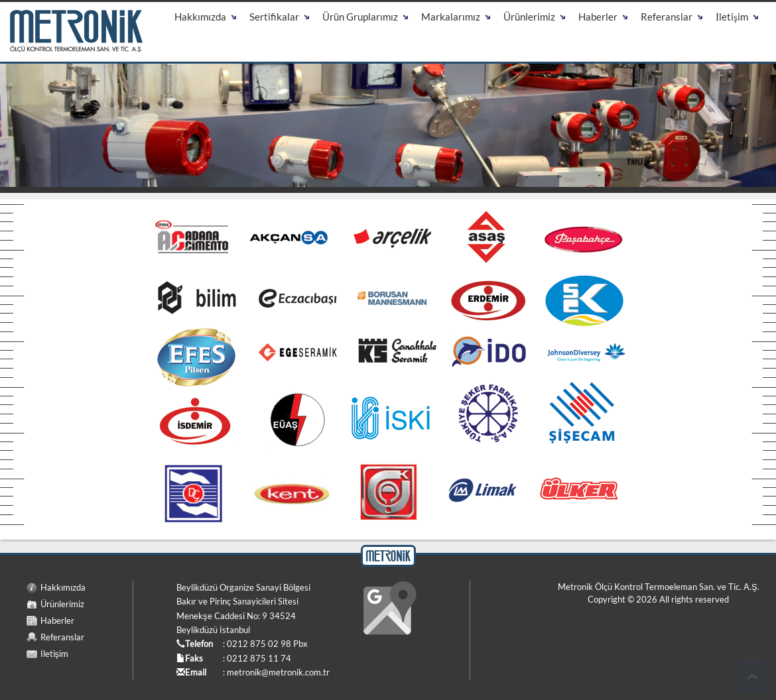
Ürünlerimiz (62, 604)
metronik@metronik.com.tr (278, 672)
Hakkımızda (63, 587)
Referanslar (62, 637)
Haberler (57, 620)
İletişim (54, 654)
